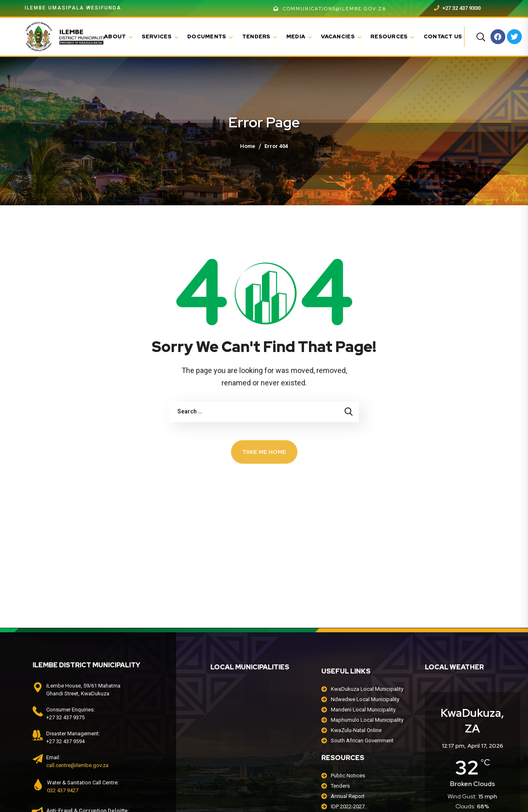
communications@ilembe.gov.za (330, 9)
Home (248, 146)
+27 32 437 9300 (457, 8)
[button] (481, 37)
